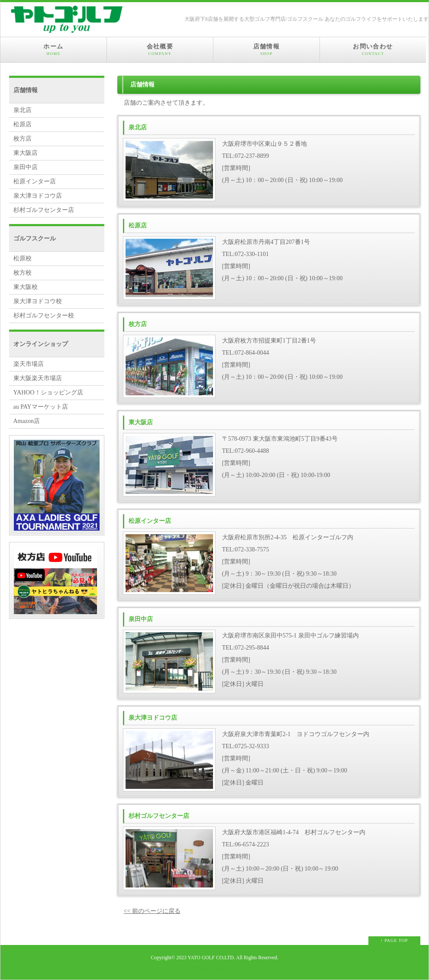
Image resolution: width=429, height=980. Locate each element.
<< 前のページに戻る (152, 911)
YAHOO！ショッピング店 (48, 392)
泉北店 (23, 110)
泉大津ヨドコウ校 (38, 301)
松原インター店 (35, 181)
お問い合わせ (373, 50)
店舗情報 (266, 50)
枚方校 (23, 273)
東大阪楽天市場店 (38, 378)
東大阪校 (26, 287)
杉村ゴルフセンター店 (44, 210)
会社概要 (160, 50)
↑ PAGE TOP (394, 940)
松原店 (23, 124)
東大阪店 (26, 153)
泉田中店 (26, 167)
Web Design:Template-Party (214, 968)
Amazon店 (27, 421)
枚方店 (23, 139)
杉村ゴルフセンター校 (44, 315)
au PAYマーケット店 (41, 407)
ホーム (53, 50)
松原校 (23, 258)
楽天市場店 (29, 364)
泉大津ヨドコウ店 (38, 196)
